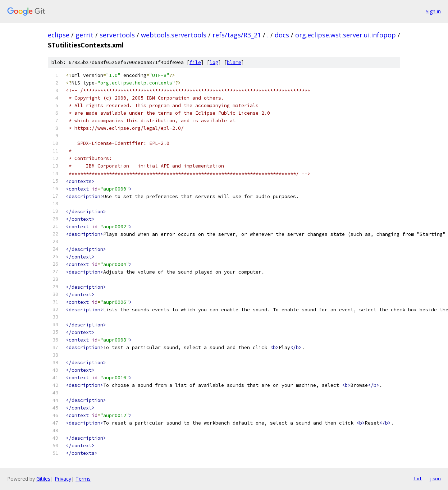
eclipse (59, 35)
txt (418, 478)
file (195, 62)
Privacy (63, 479)
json (435, 478)
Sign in (433, 11)
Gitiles (43, 479)
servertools (117, 35)
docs (282, 35)
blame (234, 62)
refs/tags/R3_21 (237, 35)
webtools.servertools (174, 35)
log (214, 62)
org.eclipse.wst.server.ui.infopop (346, 35)
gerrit (84, 35)
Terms (83, 479)
